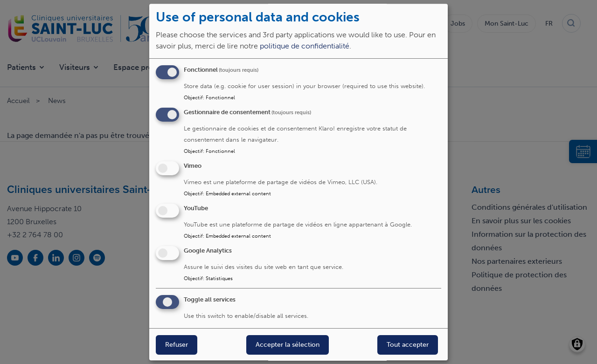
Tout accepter (408, 345)
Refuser (177, 345)
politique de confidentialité (305, 46)
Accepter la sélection (288, 345)
